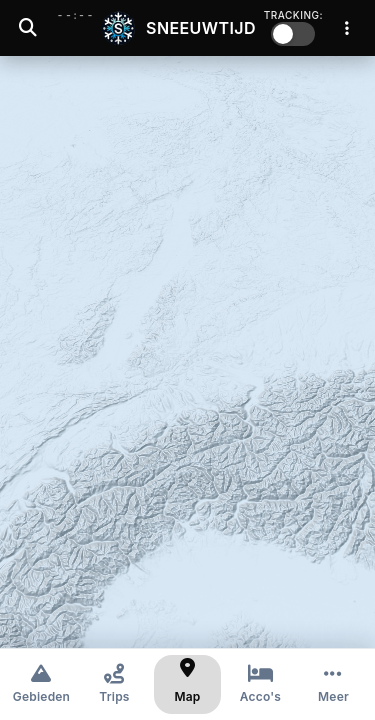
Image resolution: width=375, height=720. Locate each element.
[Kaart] (187, 684)
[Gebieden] (41, 684)
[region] (187, 352)
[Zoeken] (28, 28)
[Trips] (114, 684)
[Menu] (347, 28)
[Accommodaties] (260, 684)
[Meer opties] (333, 684)
